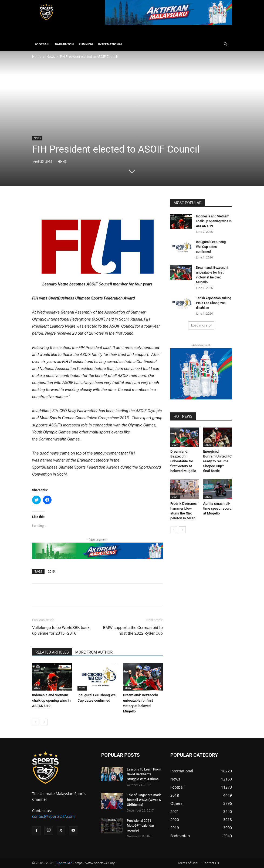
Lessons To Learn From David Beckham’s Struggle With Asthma (144, 774)
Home (37, 57)
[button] (225, 44)
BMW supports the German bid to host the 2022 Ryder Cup (133, 630)
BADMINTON (64, 44)
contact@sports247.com (53, 816)
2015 (51, 571)
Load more (201, 325)
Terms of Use (187, 863)
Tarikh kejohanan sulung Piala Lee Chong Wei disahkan (214, 303)
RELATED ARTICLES (52, 652)
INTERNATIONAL (110, 44)
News (51, 57)
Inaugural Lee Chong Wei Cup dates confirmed (211, 247)
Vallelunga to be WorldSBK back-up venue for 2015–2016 (61, 630)
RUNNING (86, 44)
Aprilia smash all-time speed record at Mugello (217, 508)
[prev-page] (35, 722)
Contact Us (211, 863)
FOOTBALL (42, 44)
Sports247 (64, 863)
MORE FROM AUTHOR (94, 652)
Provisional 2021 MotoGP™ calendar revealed (141, 826)
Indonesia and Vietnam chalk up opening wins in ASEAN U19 (51, 700)
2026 (37, 688)
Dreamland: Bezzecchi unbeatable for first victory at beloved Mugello (183, 461)
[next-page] (44, 722)
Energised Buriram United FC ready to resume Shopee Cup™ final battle (218, 461)
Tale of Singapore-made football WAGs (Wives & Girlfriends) (144, 800)
